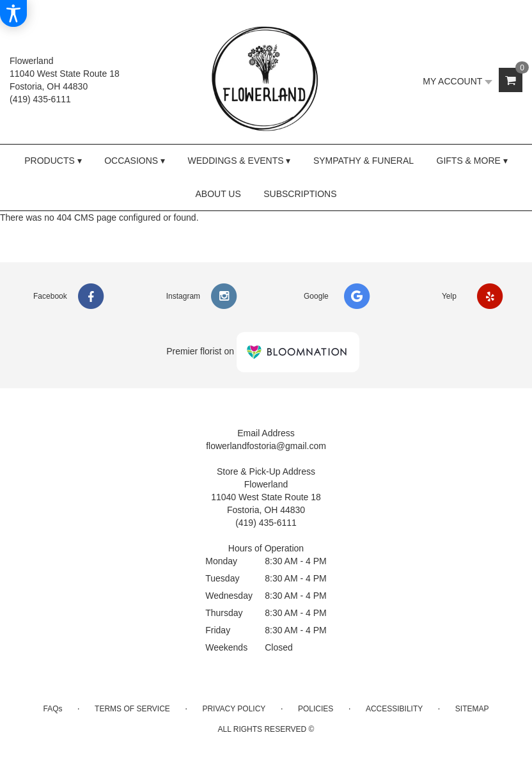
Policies (316, 709)
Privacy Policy (234, 709)
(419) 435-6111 (40, 99)
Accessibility (394, 709)
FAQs (52, 709)
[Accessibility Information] (13, 13)
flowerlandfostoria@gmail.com (266, 446)
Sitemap (472, 709)
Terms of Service (132, 709)
